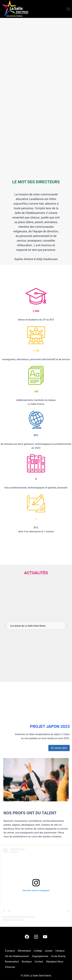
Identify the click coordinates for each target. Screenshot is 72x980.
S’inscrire (10, 967)
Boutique (27, 962)
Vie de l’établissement (17, 956)
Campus (60, 951)
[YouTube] (45, 937)
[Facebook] (27, 937)
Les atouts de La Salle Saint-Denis (28, 626)
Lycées (49, 951)
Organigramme (40, 956)
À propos (10, 951)
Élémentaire (24, 951)
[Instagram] (36, 937)
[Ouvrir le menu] (63, 9)
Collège (38, 951)
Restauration (12, 962)
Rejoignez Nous (55, 962)
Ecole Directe (58, 956)
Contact (39, 962)
